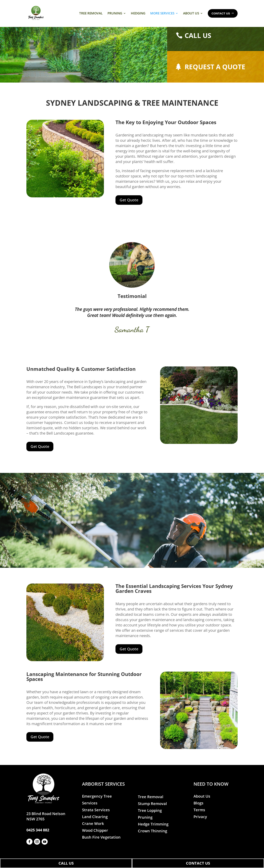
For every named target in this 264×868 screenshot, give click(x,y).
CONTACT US (198, 863)
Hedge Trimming (153, 831)
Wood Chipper (95, 838)
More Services (162, 13)
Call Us (198, 42)
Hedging (138, 13)
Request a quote (215, 74)
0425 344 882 (38, 837)
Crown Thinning (153, 838)
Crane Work (93, 831)
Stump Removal (152, 811)
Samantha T (132, 337)
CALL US (66, 863)
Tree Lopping (150, 817)
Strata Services (96, 817)
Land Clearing (95, 824)
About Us (191, 13)
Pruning (115, 13)
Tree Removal (91, 13)
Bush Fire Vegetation (101, 844)
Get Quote (129, 207)
